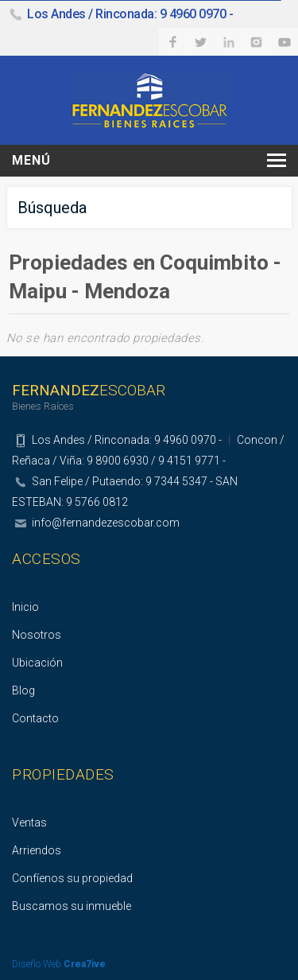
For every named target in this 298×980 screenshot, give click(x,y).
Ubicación (37, 663)
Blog (23, 690)
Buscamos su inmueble (72, 906)
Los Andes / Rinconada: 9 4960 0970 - (130, 14)
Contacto (35, 718)
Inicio (25, 607)
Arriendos (37, 850)
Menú (31, 160)
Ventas (29, 822)
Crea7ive (85, 964)
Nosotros (37, 635)
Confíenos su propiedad (72, 878)
